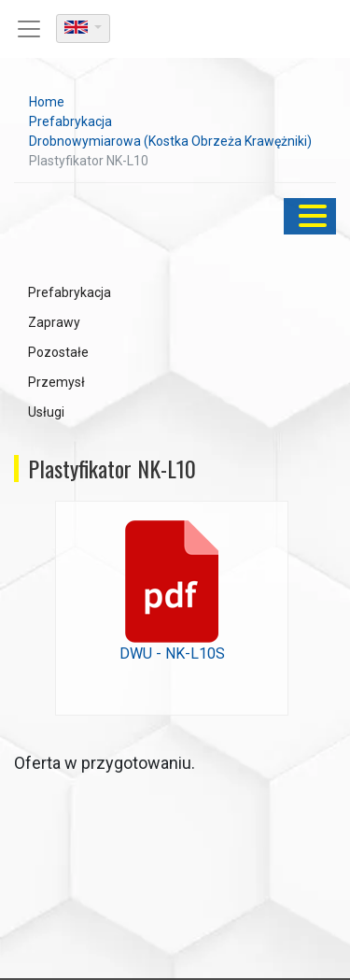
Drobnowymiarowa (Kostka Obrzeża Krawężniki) (170, 141)
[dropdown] (83, 28)
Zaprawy (54, 322)
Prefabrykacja (70, 121)
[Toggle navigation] (29, 29)
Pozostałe (58, 352)
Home (47, 102)
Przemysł (56, 382)
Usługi (46, 412)
